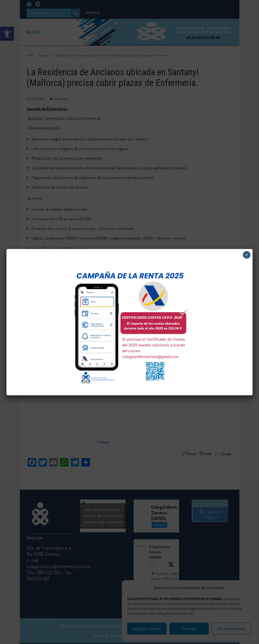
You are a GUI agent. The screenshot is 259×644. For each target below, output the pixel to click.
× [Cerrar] (247, 255)
